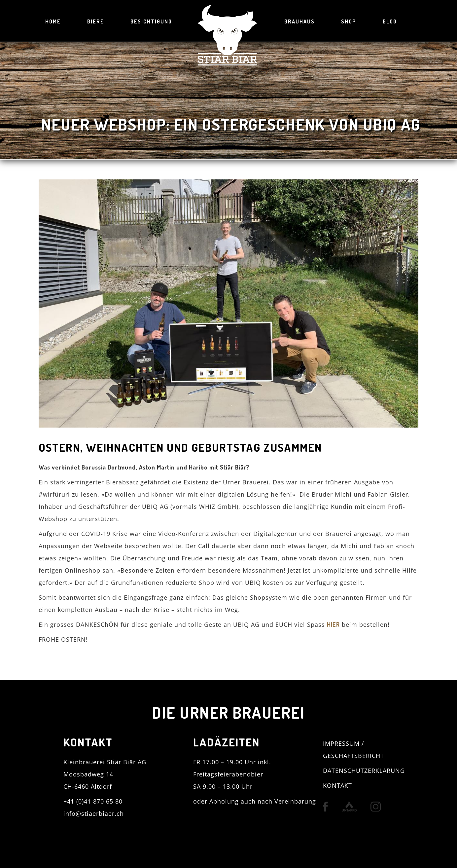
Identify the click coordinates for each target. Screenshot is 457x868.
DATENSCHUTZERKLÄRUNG (364, 771)
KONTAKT (337, 785)
